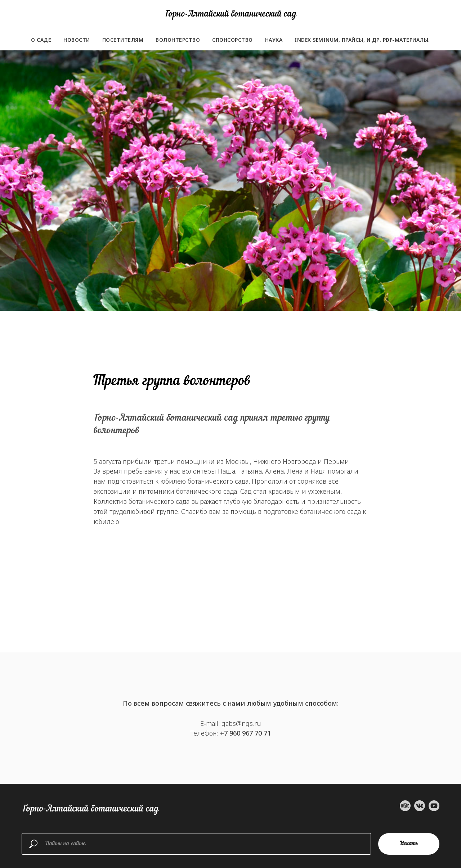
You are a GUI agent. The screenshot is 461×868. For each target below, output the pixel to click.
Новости (77, 40)
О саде (41, 40)
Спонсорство (232, 40)
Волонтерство (178, 40)
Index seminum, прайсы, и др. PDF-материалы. (362, 40)
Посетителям (123, 40)
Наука (274, 40)
